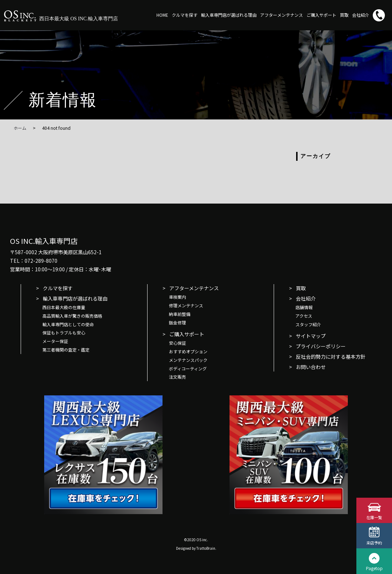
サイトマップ (311, 336)
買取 (344, 15)
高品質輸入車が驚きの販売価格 (72, 316)
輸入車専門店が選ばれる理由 (229, 15)
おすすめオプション (188, 351)
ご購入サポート (321, 15)
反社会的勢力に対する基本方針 (331, 357)
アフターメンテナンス (282, 15)
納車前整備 (180, 314)
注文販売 (177, 377)
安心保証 (177, 343)
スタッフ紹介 (308, 324)
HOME (162, 15)
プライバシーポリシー (321, 346)
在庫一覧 (374, 517)
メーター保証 (55, 341)
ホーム (20, 128)
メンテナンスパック (188, 360)
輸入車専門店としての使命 (68, 324)
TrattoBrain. (206, 548)
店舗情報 (304, 307)
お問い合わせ (311, 367)
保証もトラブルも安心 (64, 332)
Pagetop (374, 568)
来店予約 (374, 542)
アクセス (304, 316)
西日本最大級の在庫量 (64, 307)
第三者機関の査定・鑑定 (66, 350)
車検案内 (177, 297)
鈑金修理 (177, 322)
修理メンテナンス (186, 305)
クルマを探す (185, 15)
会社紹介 (361, 15)
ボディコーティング (188, 368)
